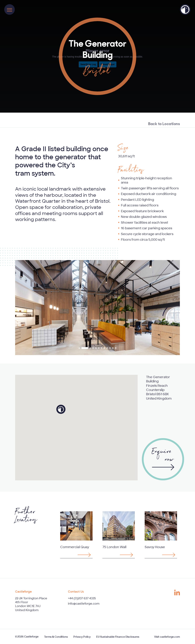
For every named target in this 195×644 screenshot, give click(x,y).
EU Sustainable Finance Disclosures (118, 637)
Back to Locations (164, 123)
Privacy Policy (82, 637)
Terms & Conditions (56, 637)
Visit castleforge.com (167, 637)
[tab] (79, 348)
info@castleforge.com (84, 603)
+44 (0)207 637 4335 (82, 598)
